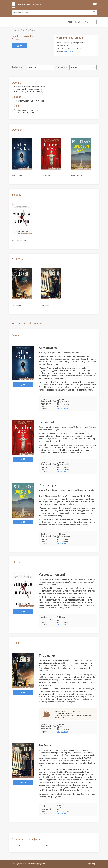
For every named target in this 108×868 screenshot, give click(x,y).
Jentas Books (61, 625)
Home (14, 30)
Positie (74, 67)
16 (19, 46)
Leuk (23, 782)
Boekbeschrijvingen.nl (29, 4)
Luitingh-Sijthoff (62, 409)
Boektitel (32, 67)
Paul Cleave (68, 52)
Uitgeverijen (92, 864)
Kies (86, 22)
